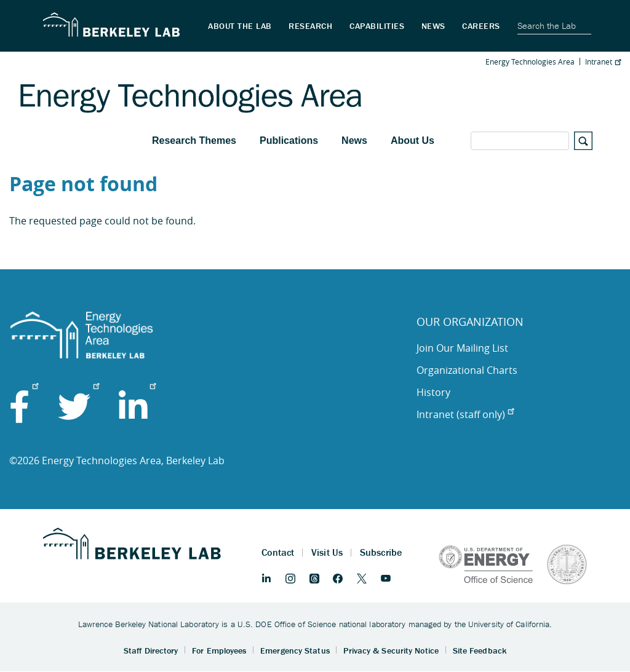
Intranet (603, 61)
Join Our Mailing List (462, 348)
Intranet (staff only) (465, 414)
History (433, 392)
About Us (413, 140)
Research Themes (194, 140)
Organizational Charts (467, 370)
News (354, 140)
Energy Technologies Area (530, 61)
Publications (289, 140)
